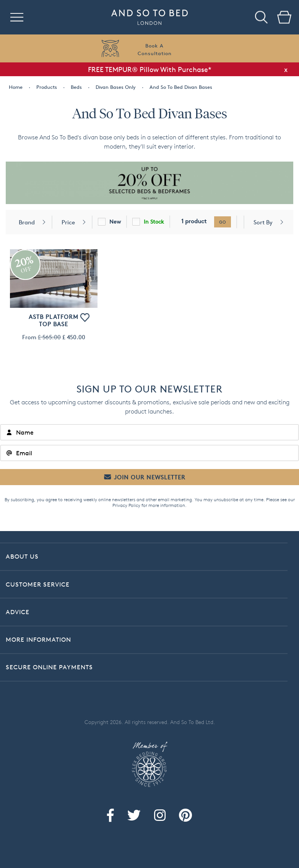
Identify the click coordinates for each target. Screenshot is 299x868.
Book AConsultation (155, 49)
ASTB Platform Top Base (54, 320)
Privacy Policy (126, 505)
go (223, 222)
